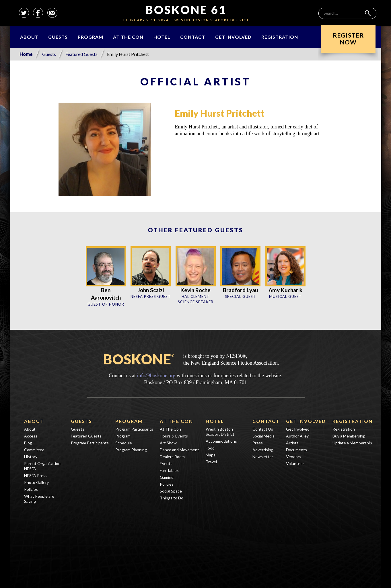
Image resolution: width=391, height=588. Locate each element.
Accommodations (221, 441)
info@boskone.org (156, 376)
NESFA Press (36, 475)
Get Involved (233, 37)
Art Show (168, 443)
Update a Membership (352, 443)
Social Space (171, 491)
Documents (296, 450)
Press (258, 443)
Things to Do (172, 498)
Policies (31, 489)
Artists (292, 443)
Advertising (263, 450)
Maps (211, 455)
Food (210, 448)
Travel (211, 462)
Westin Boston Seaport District (220, 432)
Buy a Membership (349, 436)
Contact (193, 37)
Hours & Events (174, 436)
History (31, 457)
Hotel (162, 37)
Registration (280, 37)
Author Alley (297, 436)
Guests (58, 37)
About (29, 37)
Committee (34, 450)
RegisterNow (348, 39)
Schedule (124, 443)
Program (91, 37)
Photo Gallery (36, 482)
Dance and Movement (179, 450)
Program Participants (90, 443)
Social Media (263, 436)
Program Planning (131, 450)
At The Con (128, 37)
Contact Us (263, 429)
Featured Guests (81, 54)
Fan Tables (169, 470)
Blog (28, 443)
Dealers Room (172, 457)
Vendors (294, 457)
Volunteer (295, 463)
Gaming (167, 477)
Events (166, 463)
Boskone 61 (186, 10)
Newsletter (263, 457)
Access (31, 436)
